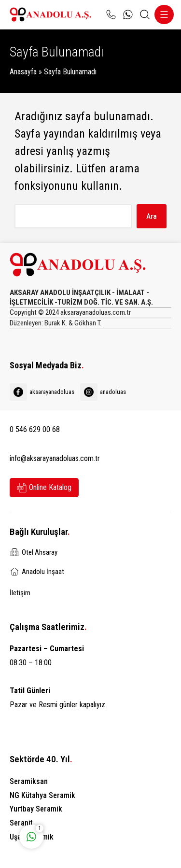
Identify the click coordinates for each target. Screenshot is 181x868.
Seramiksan (29, 781)
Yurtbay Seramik (36, 809)
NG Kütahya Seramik (42, 795)
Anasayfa (23, 72)
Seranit (21, 823)
